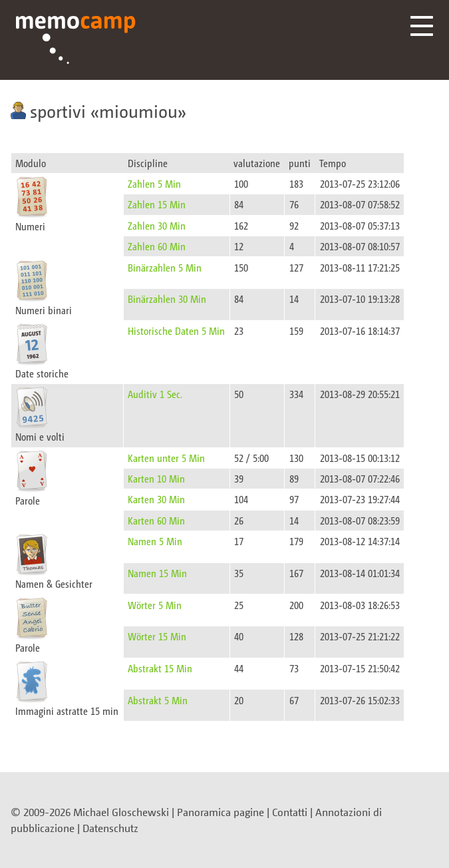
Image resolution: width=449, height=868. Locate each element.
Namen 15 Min (157, 573)
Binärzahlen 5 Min (165, 267)
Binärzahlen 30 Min (167, 299)
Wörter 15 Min (157, 636)
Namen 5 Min (155, 541)
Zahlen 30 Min (157, 225)
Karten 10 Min (156, 478)
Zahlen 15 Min (157, 204)
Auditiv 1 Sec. (155, 394)
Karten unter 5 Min (166, 458)
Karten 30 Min (156, 499)
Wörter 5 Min (155, 605)
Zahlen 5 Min (154, 183)
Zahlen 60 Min (157, 246)
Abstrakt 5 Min (158, 700)
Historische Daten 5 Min (176, 330)
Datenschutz (110, 828)
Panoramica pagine (221, 812)
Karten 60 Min (156, 520)
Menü (422, 26)
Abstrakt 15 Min (160, 668)
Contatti (290, 812)
